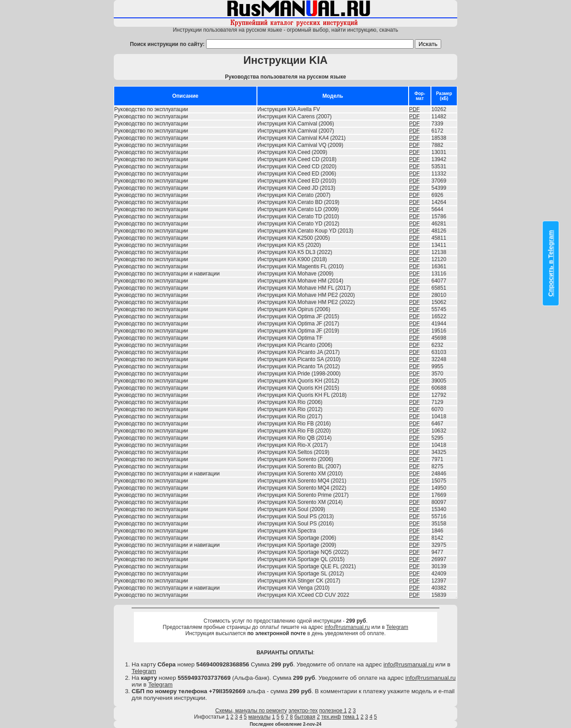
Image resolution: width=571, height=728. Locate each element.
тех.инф (331, 717)
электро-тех (303, 711)
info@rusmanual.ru (347, 627)
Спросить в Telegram (551, 263)
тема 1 (351, 717)
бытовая (305, 717)
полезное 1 (333, 711)
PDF (414, 109)
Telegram (397, 627)
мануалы (260, 717)
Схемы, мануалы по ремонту (251, 711)
